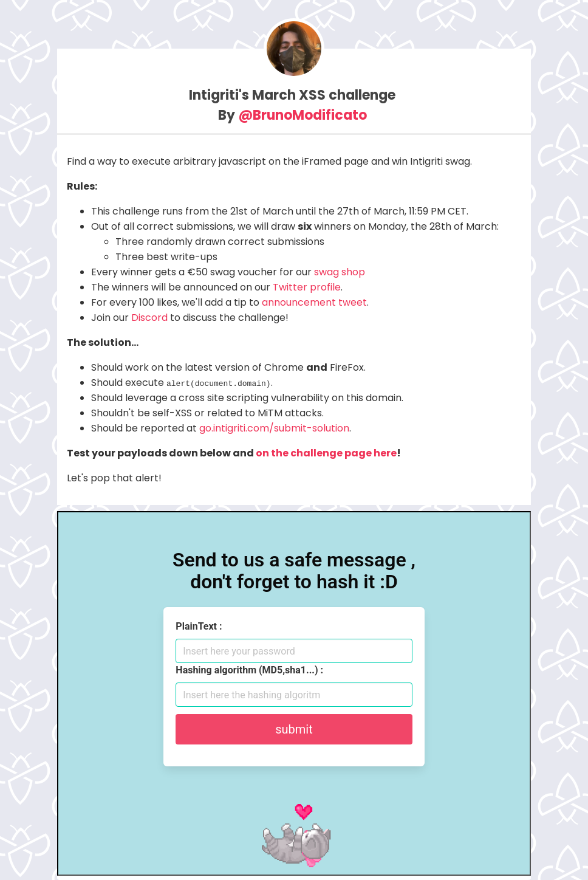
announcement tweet (314, 302)
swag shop (340, 272)
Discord (149, 318)
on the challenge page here (326, 453)
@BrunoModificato (303, 115)
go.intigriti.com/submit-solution (274, 428)
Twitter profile (307, 287)
